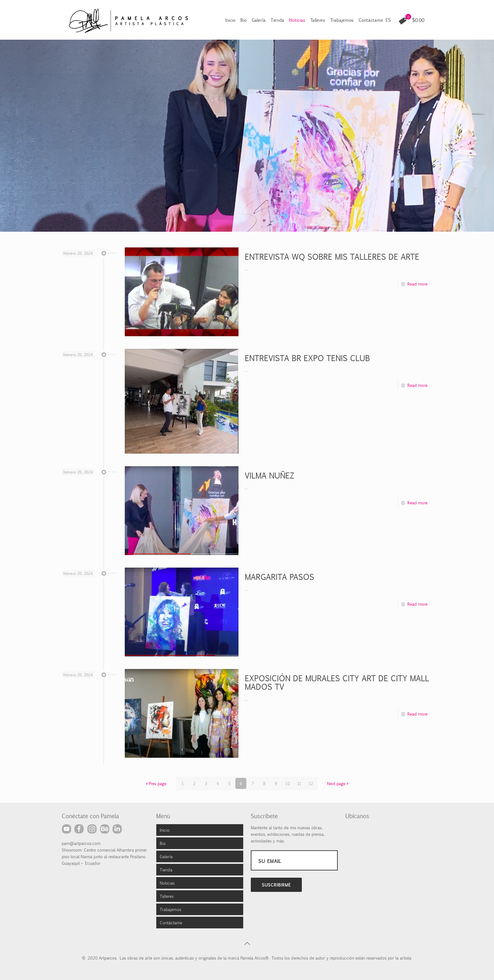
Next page (338, 783)
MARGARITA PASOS (279, 577)
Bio (163, 843)
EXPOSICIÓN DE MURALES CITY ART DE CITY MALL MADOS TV (336, 682)
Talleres (167, 896)
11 (299, 783)
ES (388, 20)
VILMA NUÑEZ (270, 475)
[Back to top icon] (247, 943)
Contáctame (171, 922)
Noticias (167, 883)
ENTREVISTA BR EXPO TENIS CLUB (307, 358)
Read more (417, 284)
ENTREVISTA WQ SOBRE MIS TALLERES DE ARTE (332, 256)
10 (288, 783)
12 (311, 783)
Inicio (165, 830)
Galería (166, 856)
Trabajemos (170, 909)
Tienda (166, 870)
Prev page (155, 783)
